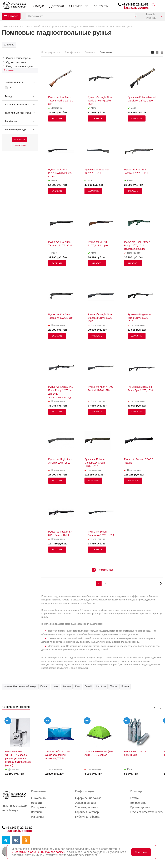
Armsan (67, 686)
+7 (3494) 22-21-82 (135, 4)
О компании (79, 6)
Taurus (114, 686)
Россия (125, 686)
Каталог (13, 16)
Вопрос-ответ (139, 803)
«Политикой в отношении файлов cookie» (39, 852)
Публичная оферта (87, 817)
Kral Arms (101, 686)
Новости (36, 803)
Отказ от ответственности (147, 812)
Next (161, 708)
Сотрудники (39, 807)
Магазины (37, 817)
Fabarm (44, 686)
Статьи (135, 798)
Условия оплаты (86, 803)
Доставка (57, 6)
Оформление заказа (88, 798)
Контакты (101, 6)
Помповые (8, 70)
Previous (155, 708)
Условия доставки (87, 807)
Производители (140, 807)
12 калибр (9, 45)
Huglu (56, 686)
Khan (78, 686)
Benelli (88, 686)
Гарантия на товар (87, 812)
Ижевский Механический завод (20, 686)
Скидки (38, 6)
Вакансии (37, 812)
